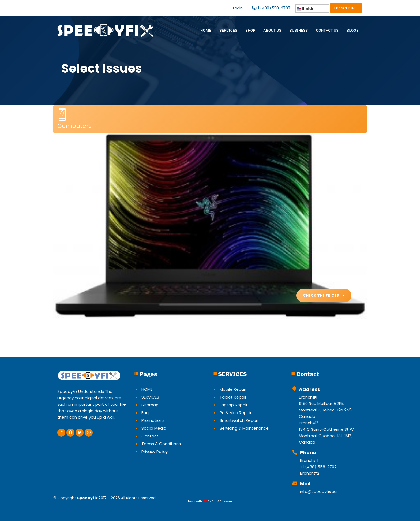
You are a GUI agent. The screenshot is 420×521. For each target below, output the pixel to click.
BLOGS (353, 30)
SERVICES (228, 30)
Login (238, 8)
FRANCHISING (346, 8)
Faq (145, 413)
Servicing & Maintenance (244, 428)
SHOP (250, 30)
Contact (150, 436)
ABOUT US (272, 30)
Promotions (153, 420)
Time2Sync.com (222, 501)
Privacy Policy (155, 451)
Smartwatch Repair (239, 420)
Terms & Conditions (161, 444)
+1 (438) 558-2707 (271, 8)
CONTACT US (327, 30)
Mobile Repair (233, 389)
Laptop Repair (234, 405)
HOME (206, 30)
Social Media (154, 428)
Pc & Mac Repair (236, 413)
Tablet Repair (233, 397)
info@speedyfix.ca (318, 491)
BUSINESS (299, 30)
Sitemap (150, 405)
